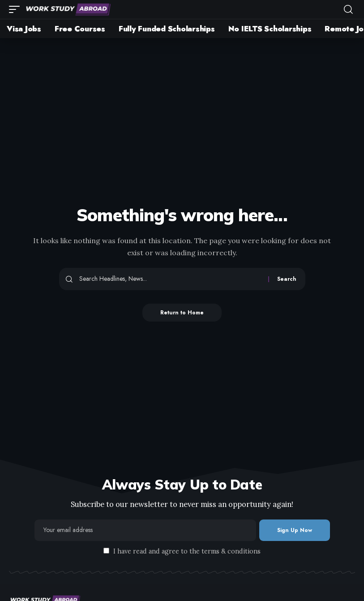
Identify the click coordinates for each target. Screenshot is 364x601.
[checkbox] (106, 551)
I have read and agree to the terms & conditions (187, 551)
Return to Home (182, 313)
